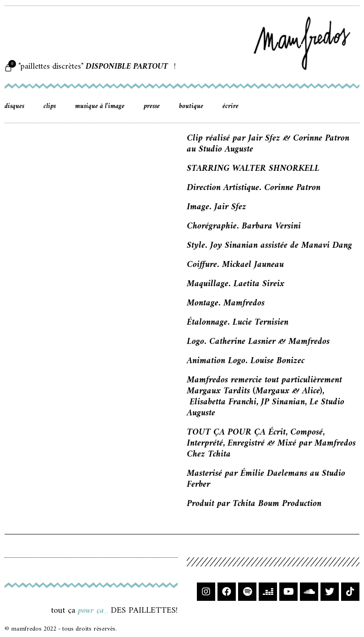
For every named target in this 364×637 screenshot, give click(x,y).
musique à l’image (100, 106)
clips (50, 106)
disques (14, 106)
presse (152, 106)
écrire (231, 106)
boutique (191, 106)
